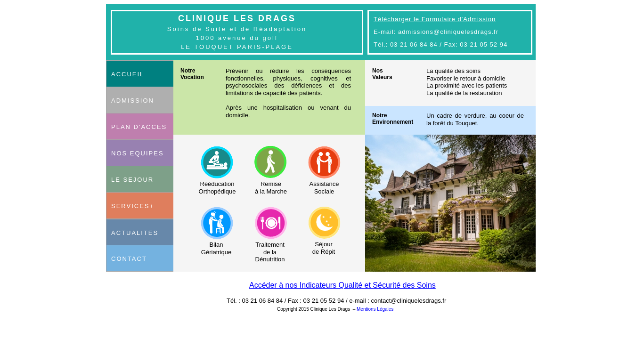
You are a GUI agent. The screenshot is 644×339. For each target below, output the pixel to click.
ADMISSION (133, 101)
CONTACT (129, 259)
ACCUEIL (128, 74)
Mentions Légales (375, 309)
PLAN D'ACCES (139, 127)
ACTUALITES (135, 233)
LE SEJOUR (132, 180)
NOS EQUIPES (138, 153)
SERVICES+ (133, 206)
